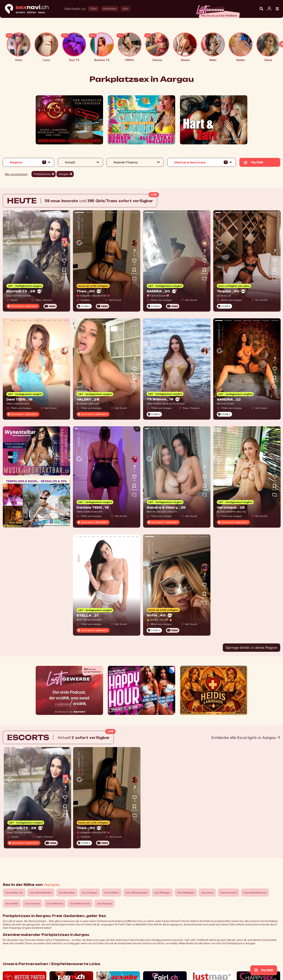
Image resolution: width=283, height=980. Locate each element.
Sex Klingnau (104, 903)
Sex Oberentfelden (41, 893)
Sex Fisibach (32, 903)
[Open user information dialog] (269, 9)
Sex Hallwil (12, 903)
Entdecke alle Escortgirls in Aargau (246, 737)
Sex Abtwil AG (55, 903)
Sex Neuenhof (228, 893)
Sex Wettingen (186, 893)
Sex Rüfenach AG (80, 903)
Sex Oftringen (162, 893)
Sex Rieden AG (14, 893)
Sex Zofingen (90, 893)
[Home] (31, 9)
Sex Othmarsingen (137, 893)
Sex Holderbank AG (255, 893)
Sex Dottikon (112, 893)
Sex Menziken (67, 893)
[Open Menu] (277, 9)
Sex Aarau (207, 893)
